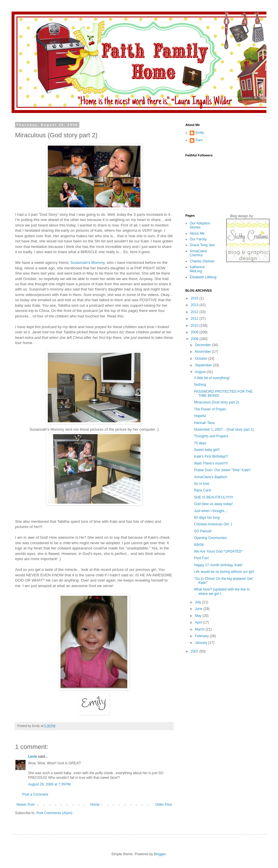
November (203, 352)
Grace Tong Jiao (202, 245)
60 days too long (207, 518)
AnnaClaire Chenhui (198, 253)
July (199, 602)
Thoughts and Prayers (211, 436)
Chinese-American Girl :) (213, 524)
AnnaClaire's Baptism (211, 477)
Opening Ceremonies (210, 538)
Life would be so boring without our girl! (224, 572)
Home (95, 805)
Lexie (33, 756)
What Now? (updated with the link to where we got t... (222, 591)
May (199, 616)
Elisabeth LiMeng (203, 277)
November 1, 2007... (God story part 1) (224, 430)
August (201, 372)
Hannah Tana (204, 423)
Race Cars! (203, 490)
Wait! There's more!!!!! (211, 463)
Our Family (198, 239)
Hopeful (200, 416)
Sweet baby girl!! (207, 450)
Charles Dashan (202, 261)
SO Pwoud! (203, 531)
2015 (195, 298)
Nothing (200, 385)
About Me (197, 233)
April (199, 622)
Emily (200, 133)
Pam (199, 140)
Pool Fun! (201, 558)
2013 (195, 305)
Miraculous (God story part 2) (216, 402)
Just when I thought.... (211, 511)
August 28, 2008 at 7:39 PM (49, 784)
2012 (195, 312)
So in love (202, 484)
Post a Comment (35, 794)
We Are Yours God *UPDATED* (218, 551)
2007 (195, 651)
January (202, 643)
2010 (195, 326)
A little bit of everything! (212, 378)
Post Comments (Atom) (54, 813)
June (199, 609)
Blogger (160, 854)
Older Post (163, 805)
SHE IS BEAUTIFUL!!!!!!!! (214, 497)
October (202, 359)
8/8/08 (199, 545)
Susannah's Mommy (87, 263)
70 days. (201, 443)
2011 (195, 319)
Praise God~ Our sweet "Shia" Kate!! (222, 470)
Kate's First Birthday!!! (211, 456)
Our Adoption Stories (200, 225)
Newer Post (25, 805)
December (203, 345)
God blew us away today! (213, 504)
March (200, 629)
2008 (195, 339)
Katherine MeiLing (197, 269)
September (204, 365)
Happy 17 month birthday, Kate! (218, 565)
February (202, 636)
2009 (195, 332)
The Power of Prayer (210, 409)
